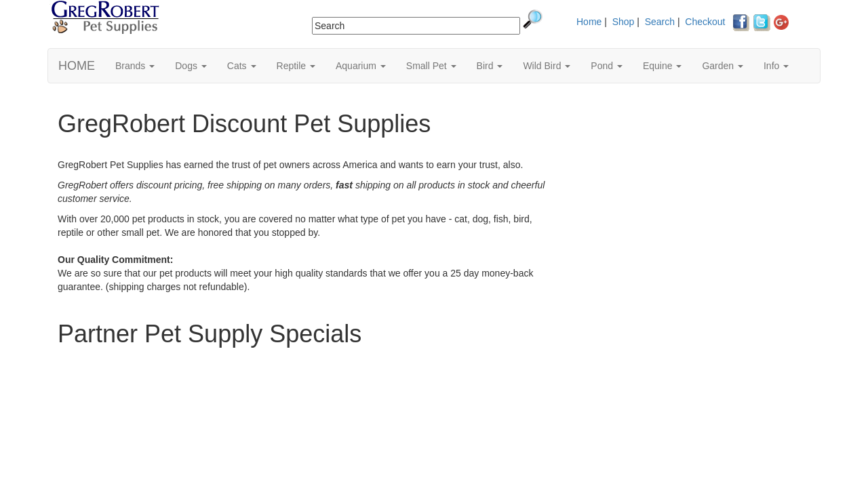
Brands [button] (135, 66)
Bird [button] (490, 66)
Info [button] (776, 66)
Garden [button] (723, 66)
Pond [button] (607, 66)
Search (660, 22)
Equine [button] (662, 66)
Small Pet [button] (431, 66)
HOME (77, 66)
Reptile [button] (296, 66)
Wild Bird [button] (547, 66)
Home (589, 22)
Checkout (705, 22)
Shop (624, 22)
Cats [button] (242, 66)
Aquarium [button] (361, 66)
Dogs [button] (191, 66)
